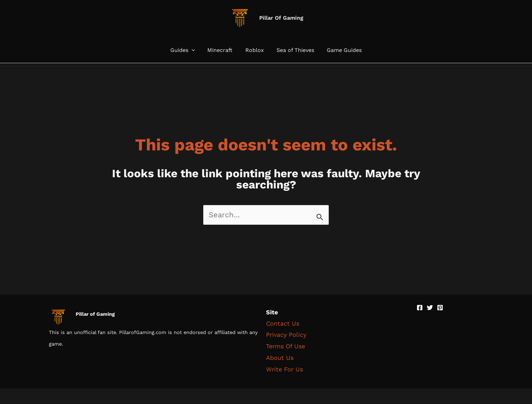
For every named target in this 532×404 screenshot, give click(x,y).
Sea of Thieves (294, 50)
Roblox (255, 50)
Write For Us (284, 368)
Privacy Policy (286, 335)
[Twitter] (430, 308)
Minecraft (222, 50)
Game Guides (341, 50)
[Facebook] (420, 308)
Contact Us (283, 323)
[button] (195, 50)
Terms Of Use (286, 346)
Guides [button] (186, 50)
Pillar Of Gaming (281, 18)
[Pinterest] (440, 308)
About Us (280, 357)
